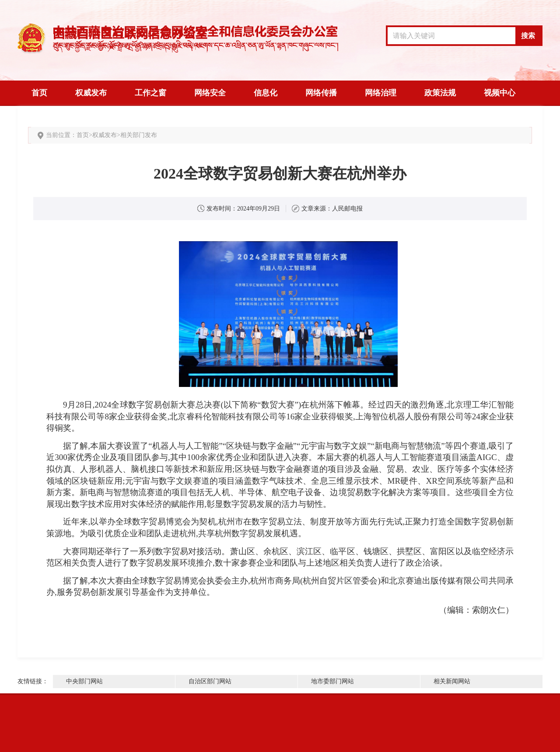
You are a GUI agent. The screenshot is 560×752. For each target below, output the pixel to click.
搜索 (528, 36)
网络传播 (321, 93)
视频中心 (500, 93)
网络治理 (381, 93)
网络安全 (210, 93)
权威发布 (91, 93)
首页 (39, 93)
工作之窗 (150, 93)
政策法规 (440, 93)
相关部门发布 (139, 135)
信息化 (266, 93)
